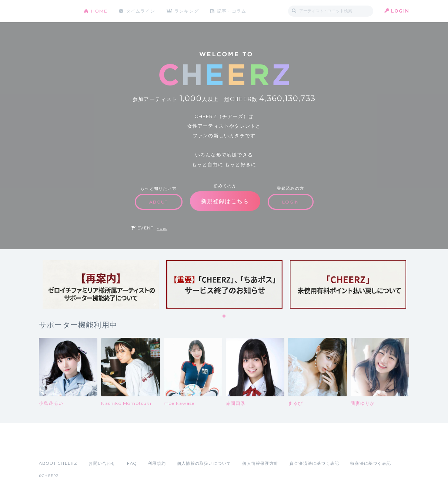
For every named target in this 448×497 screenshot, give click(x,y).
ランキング (187, 11)
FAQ (132, 463)
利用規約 (157, 463)
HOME (99, 11)
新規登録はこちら (225, 201)
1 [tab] (224, 316)
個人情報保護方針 (260, 463)
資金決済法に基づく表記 (314, 463)
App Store (56, 447)
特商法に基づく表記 (371, 463)
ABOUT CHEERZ (58, 463)
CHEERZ (56, 11)
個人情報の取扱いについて (204, 463)
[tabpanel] (101, 284)
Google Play (95, 447)
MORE (162, 229)
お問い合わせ (102, 463)
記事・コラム (232, 11)
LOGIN (400, 11)
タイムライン (141, 11)
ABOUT (159, 202)
